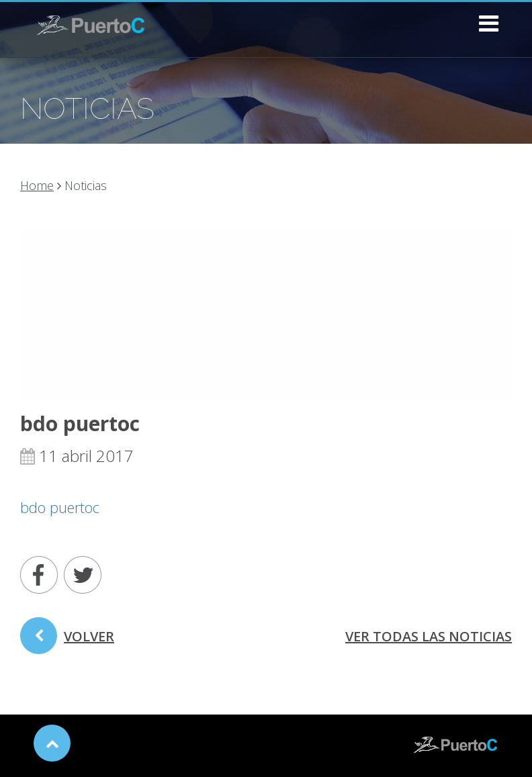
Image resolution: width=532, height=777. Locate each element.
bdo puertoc (60, 507)
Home (37, 185)
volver (67, 641)
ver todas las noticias (429, 636)
